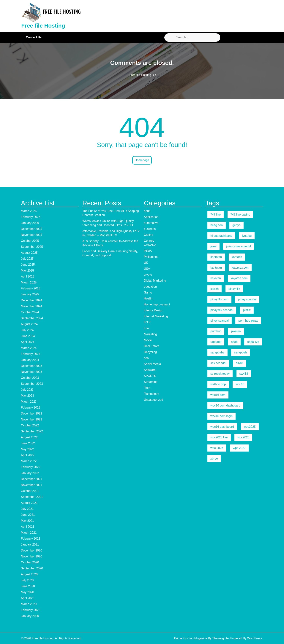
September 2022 (32, 431)
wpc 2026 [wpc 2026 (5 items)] (217, 448)
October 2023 (30, 378)
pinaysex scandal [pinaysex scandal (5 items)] (222, 310)
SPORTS (150, 376)
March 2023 (29, 402)
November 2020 (31, 556)
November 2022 (31, 419)
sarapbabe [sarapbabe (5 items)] (217, 352)
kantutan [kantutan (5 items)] (216, 268)
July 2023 (27, 390)
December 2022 (31, 413)
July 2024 (27, 330)
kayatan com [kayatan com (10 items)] (239, 278)
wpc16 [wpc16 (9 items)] (240, 384)
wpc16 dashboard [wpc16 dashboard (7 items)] (222, 427)
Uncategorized (153, 400)
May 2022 (27, 449)
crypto (148, 275)
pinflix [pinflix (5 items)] (247, 310)
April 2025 (28, 276)
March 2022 (29, 461)
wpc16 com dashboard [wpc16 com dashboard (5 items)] (225, 405)
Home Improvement (157, 304)
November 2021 (31, 485)
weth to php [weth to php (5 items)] (218, 384)
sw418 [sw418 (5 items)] (244, 374)
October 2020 (30, 562)
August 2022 (29, 437)
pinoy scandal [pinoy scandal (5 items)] (220, 321)
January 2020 (30, 616)
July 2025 (27, 259)
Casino (149, 235)
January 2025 (30, 294)
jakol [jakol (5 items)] (213, 246)
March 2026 (29, 211)
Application (151, 217)
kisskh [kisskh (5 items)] (214, 289)
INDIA (148, 251)
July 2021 (27, 509)
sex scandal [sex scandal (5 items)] (218, 363)
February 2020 (31, 610)
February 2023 (31, 408)
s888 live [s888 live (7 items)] (253, 342)
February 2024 (31, 354)
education (150, 287)
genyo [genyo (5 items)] (236, 225)
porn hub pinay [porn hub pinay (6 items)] (248, 321)
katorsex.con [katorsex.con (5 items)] (240, 268)
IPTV (147, 322)
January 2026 (30, 223)
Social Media (152, 364)
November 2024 (31, 306)
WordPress (255, 638)
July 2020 (27, 580)
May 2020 (27, 592)
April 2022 (28, 455)
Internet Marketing (156, 316)
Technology (151, 394)
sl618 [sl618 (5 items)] (239, 363)
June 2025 (28, 265)
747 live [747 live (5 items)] (216, 215)
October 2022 (30, 425)
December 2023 (31, 366)
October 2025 (30, 241)
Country (149, 241)
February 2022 (31, 467)
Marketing (150, 334)
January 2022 (30, 473)
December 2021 (31, 479)
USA (147, 269)
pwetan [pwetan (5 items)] (236, 331)
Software (150, 370)
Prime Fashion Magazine (191, 638)
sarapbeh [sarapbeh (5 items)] (240, 352)
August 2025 (29, 253)
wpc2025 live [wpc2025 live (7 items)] (219, 437)
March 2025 (29, 282)
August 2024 (29, 324)
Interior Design (154, 310)
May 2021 (27, 521)
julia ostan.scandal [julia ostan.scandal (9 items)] (239, 246)
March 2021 (29, 533)
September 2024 (32, 318)
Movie (148, 340)
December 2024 (31, 300)
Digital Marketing (155, 281)
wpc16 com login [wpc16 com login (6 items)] (221, 416)
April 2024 (28, 342)
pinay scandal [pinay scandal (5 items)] (247, 299)
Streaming (151, 382)
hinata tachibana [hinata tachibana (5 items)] (221, 236)
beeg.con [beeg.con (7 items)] (217, 225)
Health (148, 298)
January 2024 (30, 360)
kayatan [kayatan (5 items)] (216, 278)
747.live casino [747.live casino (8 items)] (240, 215)
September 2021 (32, 497)
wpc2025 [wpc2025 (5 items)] (250, 427)
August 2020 (29, 574)
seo (146, 358)
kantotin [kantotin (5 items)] (237, 257)
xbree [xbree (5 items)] (214, 459)
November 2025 (31, 235)
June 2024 (28, 336)
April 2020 (28, 598)
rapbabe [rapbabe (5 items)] (216, 342)
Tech (147, 388)
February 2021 (31, 539)
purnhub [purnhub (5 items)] (216, 331)
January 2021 (30, 545)
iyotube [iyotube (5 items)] (247, 236)
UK (146, 263)
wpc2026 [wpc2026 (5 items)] (243, 437)
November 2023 (31, 372)
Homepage (142, 160)
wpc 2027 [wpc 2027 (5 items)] (239, 448)
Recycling (150, 352)
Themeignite (220, 638)
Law (147, 328)
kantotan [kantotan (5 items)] (216, 257)
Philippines (151, 257)
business (150, 229)
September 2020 (32, 568)
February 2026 (31, 217)
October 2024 (30, 312)
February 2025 (31, 288)
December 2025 (31, 229)
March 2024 (29, 348)
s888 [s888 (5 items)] (234, 342)
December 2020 (31, 550)
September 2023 (32, 384)
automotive (151, 223)
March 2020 (29, 604)
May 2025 (27, 271)
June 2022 (28, 443)
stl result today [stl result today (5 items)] (220, 374)
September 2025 (32, 247)
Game (148, 292)
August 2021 (29, 503)
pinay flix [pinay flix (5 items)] (234, 289)
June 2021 (28, 515)
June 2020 (28, 586)
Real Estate (152, 346)
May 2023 (27, 396)
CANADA (150, 245)
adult (147, 211)
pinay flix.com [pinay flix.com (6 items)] (219, 299)
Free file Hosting (43, 26)
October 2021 (30, 491)
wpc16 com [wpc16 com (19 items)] (218, 395)
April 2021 (28, 527)
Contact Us (34, 37)
